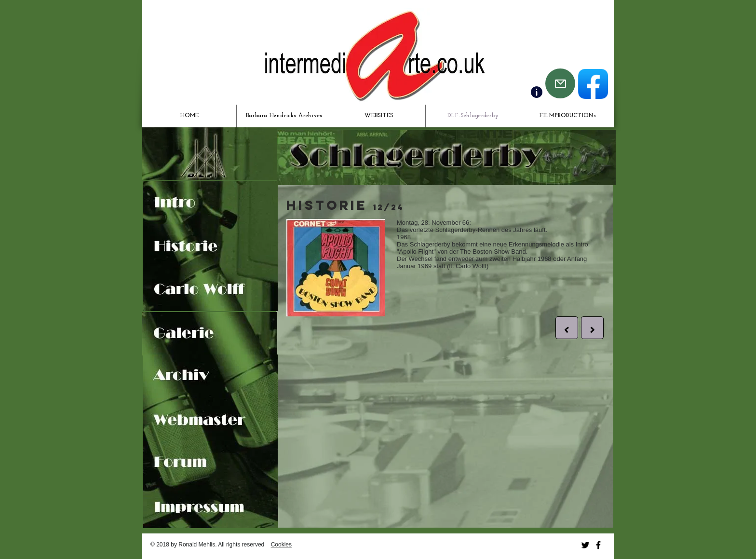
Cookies (281, 545)
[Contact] (537, 92)
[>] (592, 328)
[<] (567, 328)
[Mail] (560, 83)
